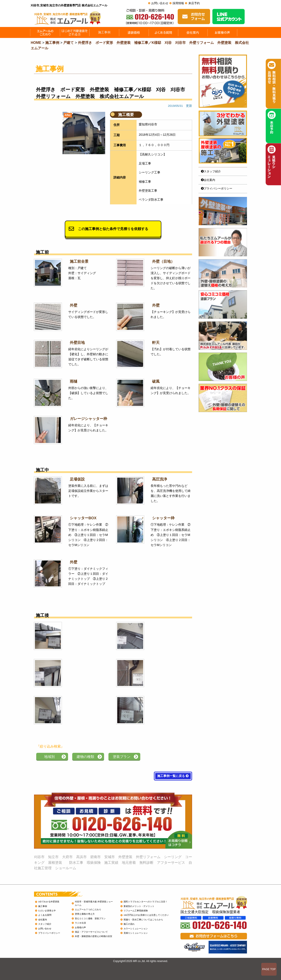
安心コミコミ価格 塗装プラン (90, 918)
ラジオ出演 (80, 923)
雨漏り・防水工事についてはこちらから (143, 920)
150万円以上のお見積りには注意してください (146, 915)
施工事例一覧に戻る (173, 776)
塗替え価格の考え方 (85, 914)
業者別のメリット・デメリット (139, 906)
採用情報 (178, 3)
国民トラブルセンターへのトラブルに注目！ (146, 902)
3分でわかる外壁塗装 (49, 902)
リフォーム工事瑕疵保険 (136, 911)
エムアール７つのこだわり (88, 909)
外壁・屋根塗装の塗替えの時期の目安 (94, 936)
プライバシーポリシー (217, 188)
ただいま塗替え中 (47, 911)
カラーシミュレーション (136, 929)
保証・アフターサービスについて (91, 932)
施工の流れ (129, 924)
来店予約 (194, 3)
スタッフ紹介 (211, 171)
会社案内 (208, 180)
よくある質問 (45, 915)
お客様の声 (80, 927)
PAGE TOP (269, 969)
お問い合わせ (160, 3)
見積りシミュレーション (136, 933)
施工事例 (43, 906)
